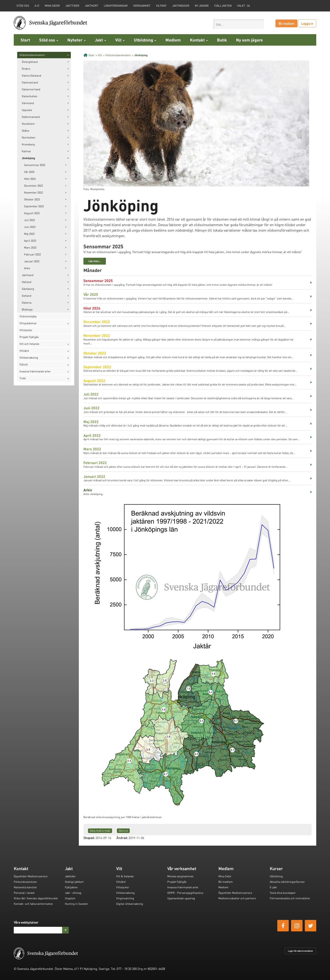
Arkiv (27, 268)
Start (25, 40)
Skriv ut (123, 831)
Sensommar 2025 (35, 165)
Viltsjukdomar (28, 323)
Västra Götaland (32, 76)
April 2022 (30, 241)
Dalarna (27, 303)
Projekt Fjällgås (29, 337)
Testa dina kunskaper (283, 893)
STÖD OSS (23, 6)
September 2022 (34, 206)
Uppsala (27, 110)
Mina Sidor (225, 876)
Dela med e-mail (100, 831)
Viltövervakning (29, 358)
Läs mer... (95, 261)
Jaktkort (92, 6)
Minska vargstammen (180, 876)
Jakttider (72, 6)
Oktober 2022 (32, 199)
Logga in (307, 23)
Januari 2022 (32, 261)
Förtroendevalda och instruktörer (290, 898)
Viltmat (161, 6)
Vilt (120, 40)
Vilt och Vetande (29, 344)
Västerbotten (30, 96)
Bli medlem (286, 23)
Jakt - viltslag (73, 893)
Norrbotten (29, 137)
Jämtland (28, 275)
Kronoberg (28, 144)
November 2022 (33, 192)
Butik (222, 40)
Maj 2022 (29, 234)
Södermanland (31, 117)
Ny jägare (202, 6)
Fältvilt (24, 364)
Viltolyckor (26, 330)
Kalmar (26, 151)
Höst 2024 (30, 179)
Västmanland (30, 82)
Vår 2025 (29, 172)
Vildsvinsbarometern (32, 55)
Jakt (100, 40)
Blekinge (27, 309)
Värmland (28, 103)
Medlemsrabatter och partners (237, 898)
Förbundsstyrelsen (25, 882)
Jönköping (28, 158)
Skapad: (89, 838)
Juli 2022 (29, 220)
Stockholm (28, 124)
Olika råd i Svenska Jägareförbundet (36, 898)
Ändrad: (122, 838)
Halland (27, 282)
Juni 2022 (30, 227)
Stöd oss (49, 40)
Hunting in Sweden (76, 904)
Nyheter (77, 40)
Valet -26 (243, 6)
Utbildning (145, 40)
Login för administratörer (300, 951)
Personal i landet (24, 893)
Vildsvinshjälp (28, 316)
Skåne (25, 131)
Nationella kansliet (25, 887)
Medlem (173, 40)
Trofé (23, 378)
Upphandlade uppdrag (181, 898)
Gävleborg (28, 289)
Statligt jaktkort (74, 882)
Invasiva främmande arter (35, 371)
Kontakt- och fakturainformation (33, 904)
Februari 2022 (32, 254)
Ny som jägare (249, 40)
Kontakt (199, 40)
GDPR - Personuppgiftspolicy (185, 893)
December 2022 (33, 186)
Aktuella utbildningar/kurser (287, 882)
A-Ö (37, 6)
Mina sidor (52, 6)
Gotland (27, 296)
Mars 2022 (30, 248)
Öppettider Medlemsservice (31, 876)
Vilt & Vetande (125, 876)
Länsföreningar (116, 6)
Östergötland (30, 62)
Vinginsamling (125, 898)
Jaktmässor (181, 6)
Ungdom (70, 898)
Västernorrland (31, 89)
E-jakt (273, 887)
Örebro (26, 69)
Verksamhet (142, 6)
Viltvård (24, 351)
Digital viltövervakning (130, 904)
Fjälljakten (223, 6)
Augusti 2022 (32, 213)
